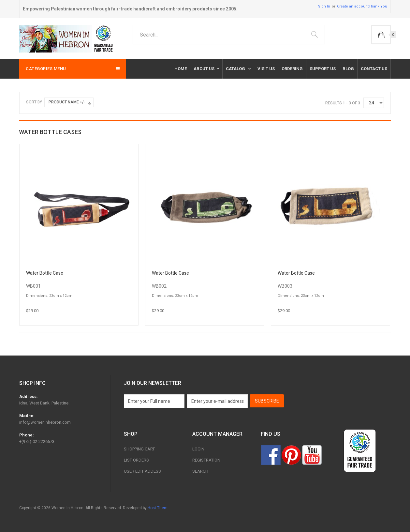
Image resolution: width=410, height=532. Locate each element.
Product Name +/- (67, 102)
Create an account (353, 6)
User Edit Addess (142, 471)
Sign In (324, 6)
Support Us (323, 69)
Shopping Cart (139, 449)
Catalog (236, 69)
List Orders (136, 460)
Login (198, 449)
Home (181, 69)
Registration (206, 460)
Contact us (374, 69)
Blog (348, 69)
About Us (204, 69)
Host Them (158, 508)
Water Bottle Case (45, 273)
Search (200, 471)
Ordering (292, 69)
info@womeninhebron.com (45, 422)
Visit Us (266, 69)
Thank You (378, 6)
